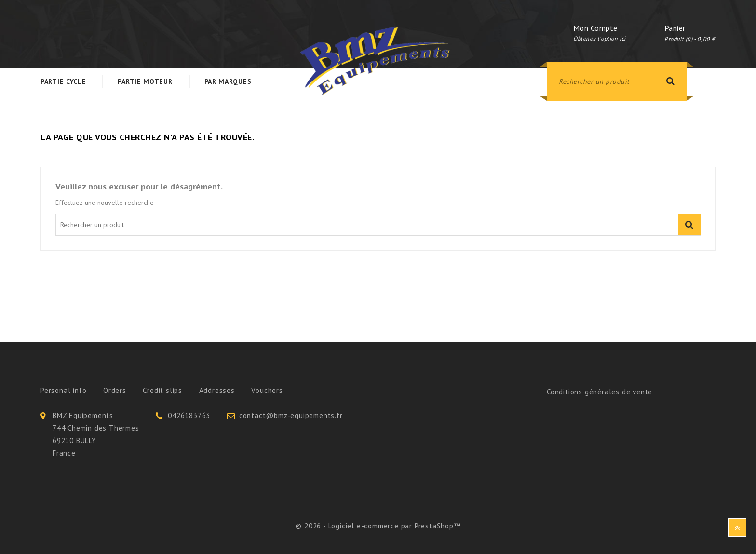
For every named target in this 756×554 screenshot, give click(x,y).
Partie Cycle (63, 81)
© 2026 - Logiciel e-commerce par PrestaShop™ (378, 526)
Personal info (63, 390)
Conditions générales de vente (600, 392)
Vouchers (267, 390)
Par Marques (228, 81)
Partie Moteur (145, 81)
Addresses (217, 390)
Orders (115, 390)
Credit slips (162, 390)
